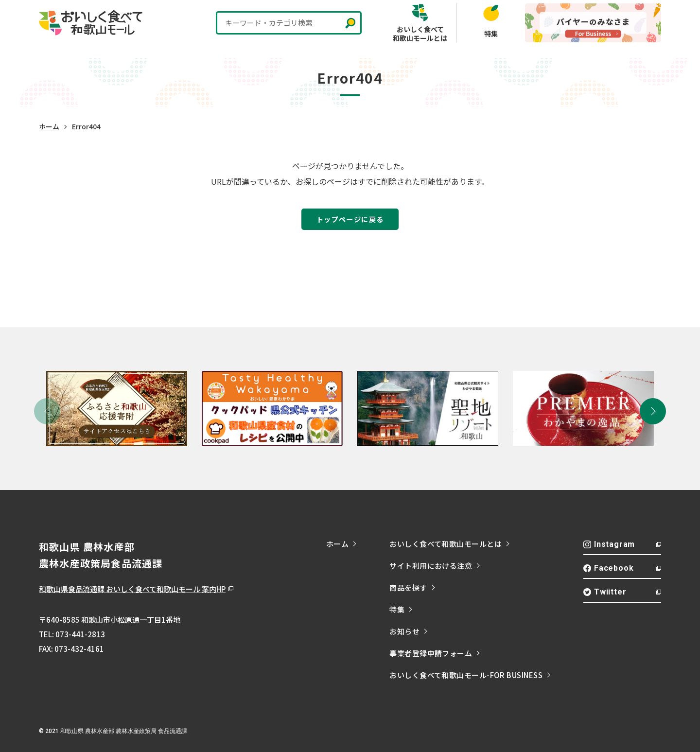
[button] (653, 411)
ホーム (49, 126)
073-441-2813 (80, 634)
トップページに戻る (350, 219)
